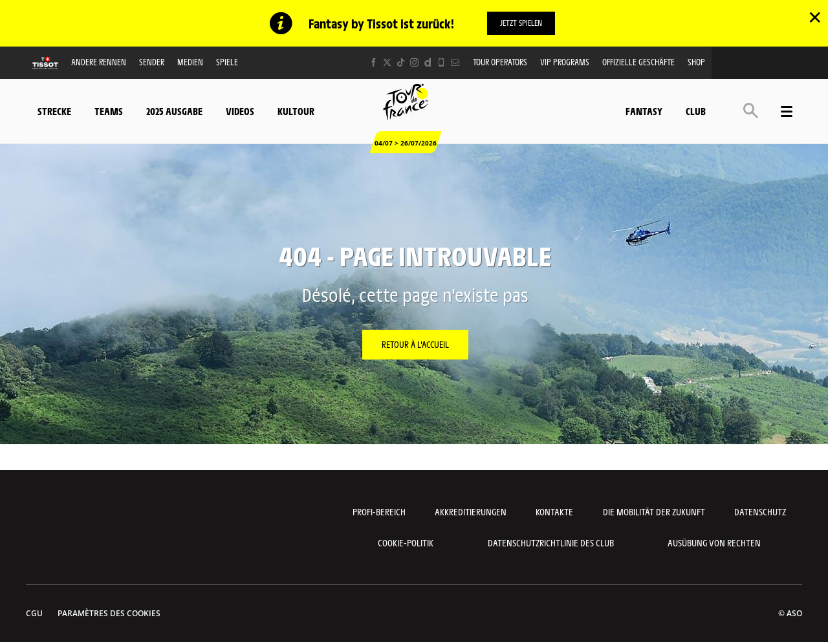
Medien (190, 62)
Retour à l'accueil (415, 344)
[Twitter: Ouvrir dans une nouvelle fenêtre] (387, 62)
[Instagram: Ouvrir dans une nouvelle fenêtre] (414, 62)
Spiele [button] (227, 62)
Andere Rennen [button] (99, 62)
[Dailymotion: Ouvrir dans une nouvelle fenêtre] (428, 62)
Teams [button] (109, 110)
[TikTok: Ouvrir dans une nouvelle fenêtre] (401, 62)
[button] (751, 110)
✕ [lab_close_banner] (815, 17)
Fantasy (644, 110)
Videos (240, 110)
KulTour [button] (296, 110)
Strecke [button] (54, 110)
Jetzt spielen (521, 23)
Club (696, 110)
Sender (152, 62)
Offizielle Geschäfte (638, 62)
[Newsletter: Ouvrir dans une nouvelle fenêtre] (455, 62)
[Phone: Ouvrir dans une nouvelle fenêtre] (441, 62)
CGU (34, 613)
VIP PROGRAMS (565, 62)
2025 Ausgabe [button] (174, 110)
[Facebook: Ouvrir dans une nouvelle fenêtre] (374, 62)
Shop (696, 62)
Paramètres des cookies (109, 613)
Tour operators (500, 62)
